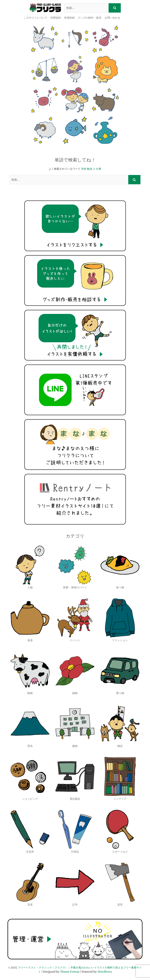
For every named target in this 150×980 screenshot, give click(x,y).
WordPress (105, 972)
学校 (84, 169)
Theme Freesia (70, 972)
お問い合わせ (112, 18)
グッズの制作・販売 (90, 18)
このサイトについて (36, 18)
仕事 (99, 169)
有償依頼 (69, 18)
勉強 (90, 169)
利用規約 (56, 18)
